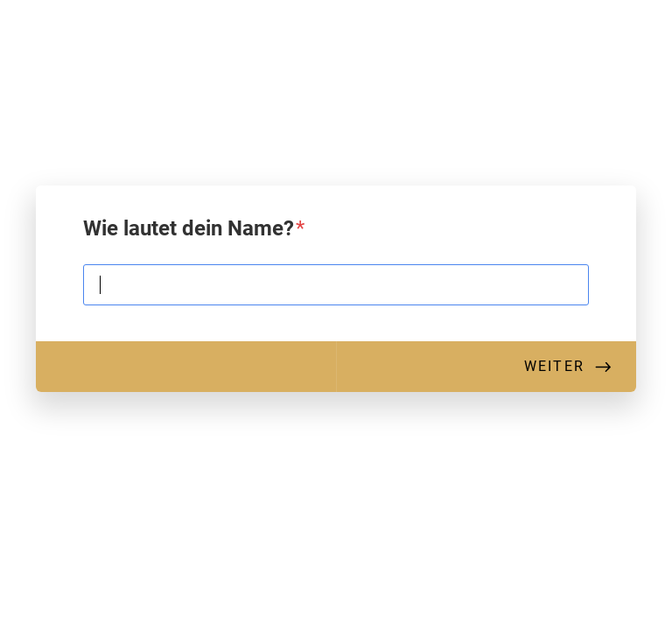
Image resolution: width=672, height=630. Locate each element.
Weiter (554, 366)
